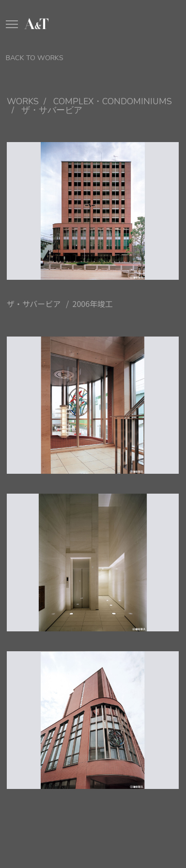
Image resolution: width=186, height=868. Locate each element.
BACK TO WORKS (35, 58)
